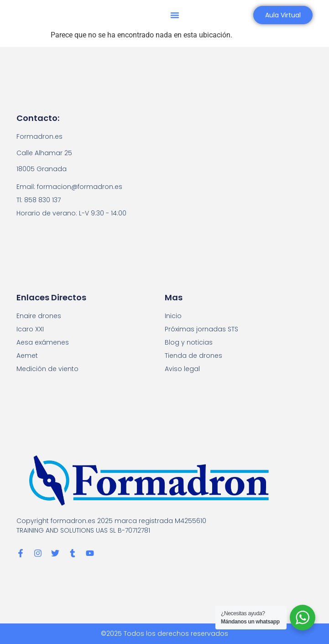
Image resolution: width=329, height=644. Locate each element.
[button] (175, 15)
